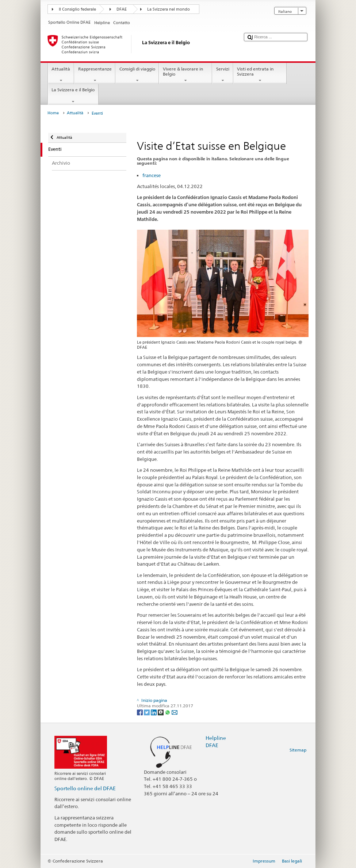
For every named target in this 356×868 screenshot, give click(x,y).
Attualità (61, 75)
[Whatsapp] (168, 712)
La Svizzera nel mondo (169, 9)
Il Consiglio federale (77, 9)
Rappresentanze (95, 75)
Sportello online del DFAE (85, 788)
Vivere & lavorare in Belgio (185, 75)
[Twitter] (147, 712)
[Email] (175, 712)
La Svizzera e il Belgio (73, 96)
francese (152, 175)
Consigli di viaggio (137, 75)
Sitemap (298, 750)
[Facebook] (140, 712)
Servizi (223, 75)
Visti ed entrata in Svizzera (260, 75)
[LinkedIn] (154, 712)
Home (53, 113)
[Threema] (161, 712)
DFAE (122, 9)
